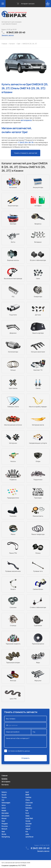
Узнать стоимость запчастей (26, 153)
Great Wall (29, 818)
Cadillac (28, 797)
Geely (28, 816)
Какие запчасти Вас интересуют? (25, 742)
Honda (28, 821)
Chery (28, 800)
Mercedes (5, 813)
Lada (27, 834)
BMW (27, 795)
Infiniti (28, 826)
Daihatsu (29, 808)
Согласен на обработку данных (19, 751)
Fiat (27, 810)
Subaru (4, 792)
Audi (27, 792)
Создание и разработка (14, 865)
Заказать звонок (8, 35)
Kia (27, 831)
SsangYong (6, 837)
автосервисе (26, 120)
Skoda (4, 834)
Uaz (3, 800)
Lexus (4, 808)
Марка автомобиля (18, 732)
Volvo (4, 805)
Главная (5, 775)
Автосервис (6, 782)
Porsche (5, 826)
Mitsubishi (5, 816)
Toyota (4, 797)
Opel (3, 821)
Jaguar (28, 829)
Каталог (5, 779)
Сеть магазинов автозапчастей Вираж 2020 (16, 863)
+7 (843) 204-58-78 (25, 142)
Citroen (28, 805)
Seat (3, 831)
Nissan (4, 818)
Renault (4, 829)
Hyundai (29, 824)
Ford (27, 813)
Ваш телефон (25, 719)
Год (39, 732)
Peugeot (5, 824)
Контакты (5, 785)
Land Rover (30, 837)
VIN (25, 725)
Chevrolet (29, 803)
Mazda (4, 810)
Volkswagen (6, 803)
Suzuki (4, 795)
